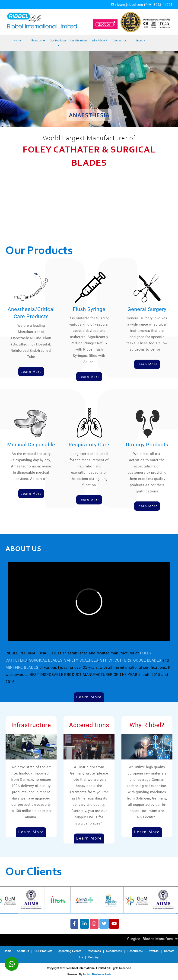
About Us (38, 41)
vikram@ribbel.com (129, 5)
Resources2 (135, 951)
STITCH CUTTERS (116, 660)
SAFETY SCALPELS (81, 660)
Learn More (89, 697)
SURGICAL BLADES (46, 660)
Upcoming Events (69, 951)
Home (17, 41)
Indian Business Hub (97, 974)
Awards (154, 951)
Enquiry (140, 41)
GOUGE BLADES (147, 660)
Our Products (58, 42)
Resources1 (114, 951)
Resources (94, 951)
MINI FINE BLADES (22, 667)
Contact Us (120, 41)
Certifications (79, 41)
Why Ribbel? (99, 41)
